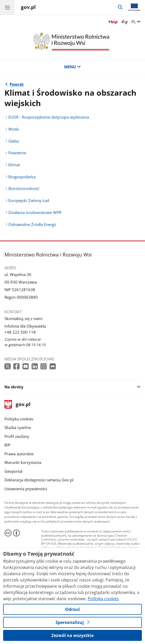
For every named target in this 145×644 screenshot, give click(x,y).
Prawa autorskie (19, 454)
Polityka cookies (19, 419)
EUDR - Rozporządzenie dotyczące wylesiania (49, 117)
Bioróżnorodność (24, 188)
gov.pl (17, 405)
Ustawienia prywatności (26, 489)
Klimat (14, 165)
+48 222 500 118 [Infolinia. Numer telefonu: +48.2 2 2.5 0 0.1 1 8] (20, 332)
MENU (72, 67)
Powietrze (17, 153)
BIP (7, 445)
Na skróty (14, 387)
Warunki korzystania (23, 462)
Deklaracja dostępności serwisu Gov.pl (39, 480)
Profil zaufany (17, 436)
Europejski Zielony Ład (29, 200)
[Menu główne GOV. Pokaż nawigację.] (7, 7)
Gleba (14, 141)
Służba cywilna (18, 427)
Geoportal (13, 471)
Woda (14, 129)
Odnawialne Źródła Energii (32, 224)
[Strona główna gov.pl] (28, 8)
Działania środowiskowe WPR (35, 212)
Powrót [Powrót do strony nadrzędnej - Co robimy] (17, 84)
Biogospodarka (22, 177)
